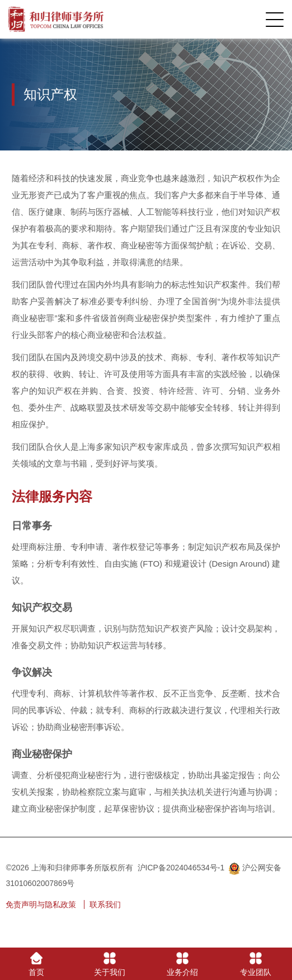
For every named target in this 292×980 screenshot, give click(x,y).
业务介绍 (182, 964)
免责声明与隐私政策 (41, 904)
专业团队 (256, 964)
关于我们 (110, 964)
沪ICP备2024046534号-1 (181, 868)
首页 (36, 964)
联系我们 (105, 904)
